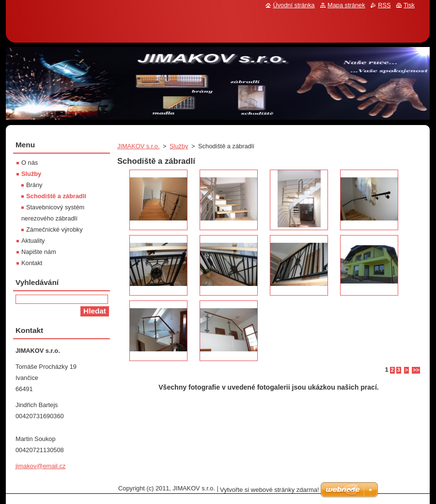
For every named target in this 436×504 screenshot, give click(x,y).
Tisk (409, 5)
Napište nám (39, 252)
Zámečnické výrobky (54, 229)
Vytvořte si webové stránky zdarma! (270, 490)
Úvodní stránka (294, 5)
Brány (34, 185)
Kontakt (32, 263)
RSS (384, 5)
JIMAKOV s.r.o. (138, 146)
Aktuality (33, 241)
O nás (30, 163)
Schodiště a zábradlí (56, 196)
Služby (179, 146)
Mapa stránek (346, 5)
